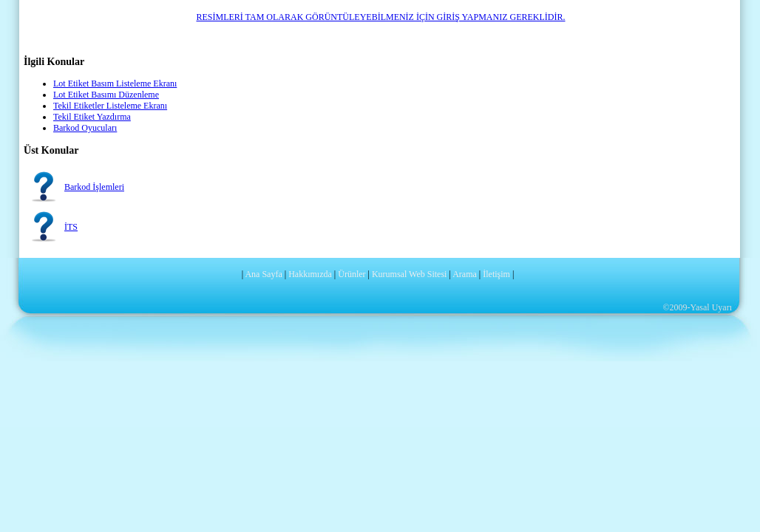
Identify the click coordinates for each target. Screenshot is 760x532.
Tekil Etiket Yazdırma (92, 117)
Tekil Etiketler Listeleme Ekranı (110, 106)
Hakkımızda (310, 274)
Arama (465, 274)
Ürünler (352, 274)
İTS (71, 227)
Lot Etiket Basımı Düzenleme (106, 95)
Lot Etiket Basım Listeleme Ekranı (115, 83)
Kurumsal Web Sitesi (409, 274)
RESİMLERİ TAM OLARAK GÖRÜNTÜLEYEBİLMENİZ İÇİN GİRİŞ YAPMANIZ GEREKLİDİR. (380, 17)
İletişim (496, 274)
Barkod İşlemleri (94, 187)
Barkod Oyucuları (85, 128)
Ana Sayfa (263, 274)
